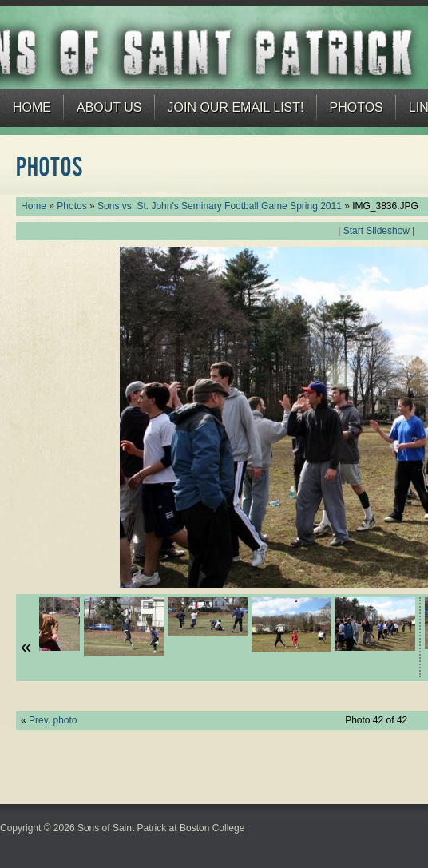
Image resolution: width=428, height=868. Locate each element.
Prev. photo (53, 720)
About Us (109, 107)
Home (32, 107)
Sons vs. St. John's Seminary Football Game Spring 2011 (220, 206)
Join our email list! (236, 107)
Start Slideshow (376, 231)
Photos (357, 107)
